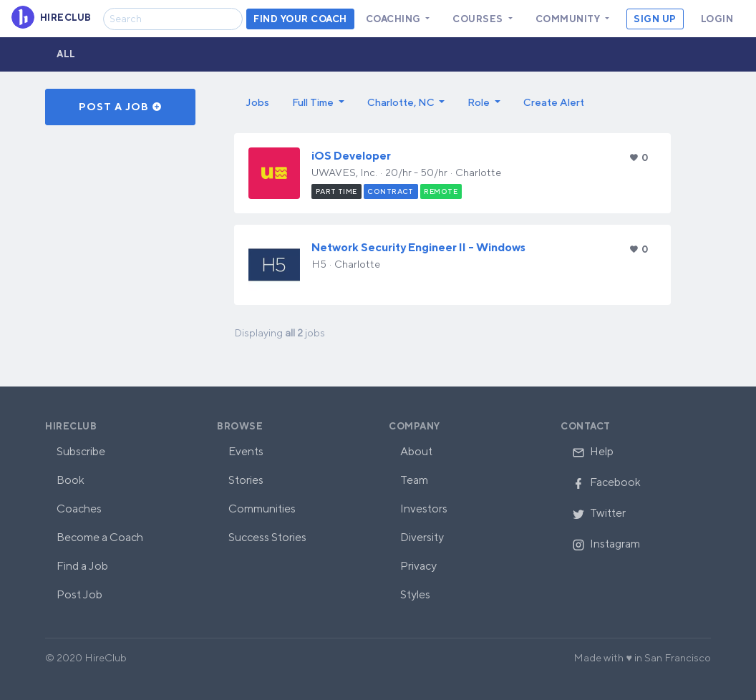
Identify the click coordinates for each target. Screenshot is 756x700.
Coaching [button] (395, 19)
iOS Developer (351, 156)
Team (414, 480)
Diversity (422, 537)
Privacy (418, 566)
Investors (424, 509)
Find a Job (82, 566)
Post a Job (121, 107)
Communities (262, 509)
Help (593, 451)
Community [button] (569, 19)
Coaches (79, 509)
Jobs (257, 102)
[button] (318, 102)
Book (71, 480)
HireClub (71, 426)
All (66, 54)
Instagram (606, 544)
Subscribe (81, 451)
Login (717, 19)
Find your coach (300, 19)
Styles (415, 594)
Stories (246, 480)
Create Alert (554, 102)
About (416, 451)
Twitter (599, 513)
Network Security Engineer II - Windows (418, 247)
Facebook (606, 482)
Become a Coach (100, 537)
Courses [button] (479, 19)
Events (246, 451)
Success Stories (267, 537)
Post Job (79, 594)
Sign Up (655, 19)
